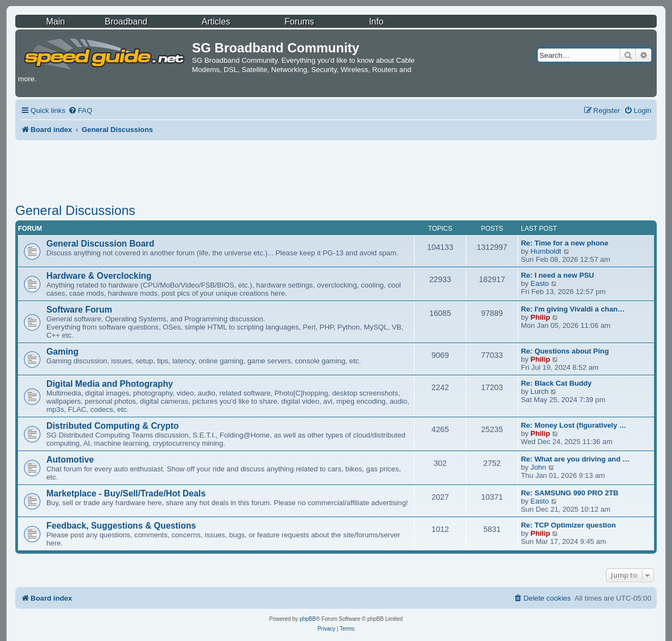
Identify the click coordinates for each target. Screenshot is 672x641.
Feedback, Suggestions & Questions (121, 526)
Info (376, 22)
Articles (216, 22)
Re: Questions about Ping (565, 351)
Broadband (126, 22)
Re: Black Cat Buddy (556, 383)
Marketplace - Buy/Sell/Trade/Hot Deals (126, 493)
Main (55, 22)
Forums (299, 22)
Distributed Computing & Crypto (113, 426)
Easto (540, 283)
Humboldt (546, 251)
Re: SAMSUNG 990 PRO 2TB (570, 493)
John (539, 467)
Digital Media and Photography (110, 384)
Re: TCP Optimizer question (568, 525)
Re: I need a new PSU (557, 275)
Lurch (540, 391)
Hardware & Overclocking (99, 276)
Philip (541, 317)
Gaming (62, 352)
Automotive (70, 460)
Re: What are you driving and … (575, 459)
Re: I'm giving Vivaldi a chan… (573, 309)
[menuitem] (80, 110)
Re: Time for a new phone (565, 243)
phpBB (308, 619)
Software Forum (79, 310)
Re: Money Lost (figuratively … (574, 425)
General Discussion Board (100, 244)
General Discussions (75, 210)
